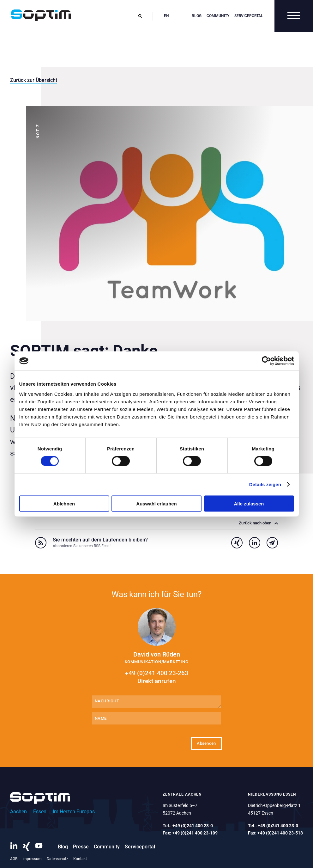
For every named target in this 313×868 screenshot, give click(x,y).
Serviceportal (249, 16)
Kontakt (80, 859)
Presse (81, 847)
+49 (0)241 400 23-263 (157, 677)
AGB (14, 859)
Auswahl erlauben (156, 503)
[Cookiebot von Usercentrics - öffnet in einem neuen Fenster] (266, 361)
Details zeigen (265, 484)
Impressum (32, 859)
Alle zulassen (249, 503)
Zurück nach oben (258, 523)
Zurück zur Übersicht (34, 80)
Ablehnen (64, 503)
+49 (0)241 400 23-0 (193, 826)
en (166, 16)
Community (218, 16)
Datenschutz (57, 859)
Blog (197, 16)
